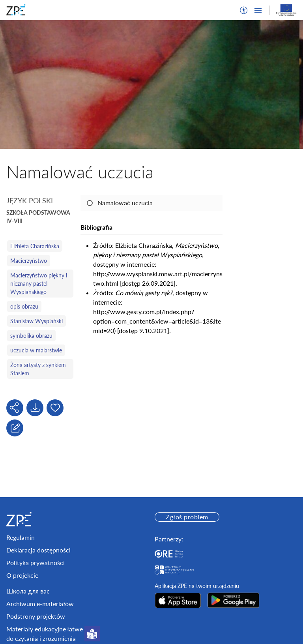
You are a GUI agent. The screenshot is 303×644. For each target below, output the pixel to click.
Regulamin (21, 537)
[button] (244, 10)
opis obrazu (24, 306)
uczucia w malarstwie (36, 350)
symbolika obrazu (31, 336)
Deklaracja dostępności (38, 550)
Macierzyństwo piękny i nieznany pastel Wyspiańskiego (39, 284)
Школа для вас (28, 591)
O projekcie (22, 575)
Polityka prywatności (36, 563)
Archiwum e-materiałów (40, 604)
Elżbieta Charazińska (35, 246)
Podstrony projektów (36, 616)
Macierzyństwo (29, 261)
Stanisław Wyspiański (36, 321)
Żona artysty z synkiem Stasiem (38, 369)
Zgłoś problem (187, 517)
